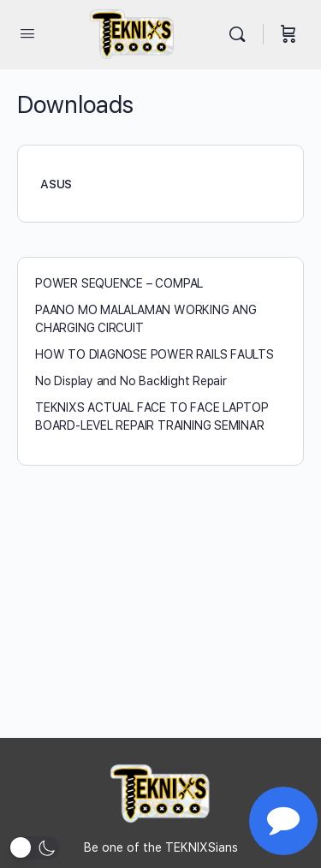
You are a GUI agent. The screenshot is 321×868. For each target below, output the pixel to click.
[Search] (241, 34)
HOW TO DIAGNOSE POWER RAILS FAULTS (155, 354)
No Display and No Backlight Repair (131, 381)
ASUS (56, 184)
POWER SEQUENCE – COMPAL (119, 283)
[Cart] (288, 34)
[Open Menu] (27, 33)
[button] (34, 848)
